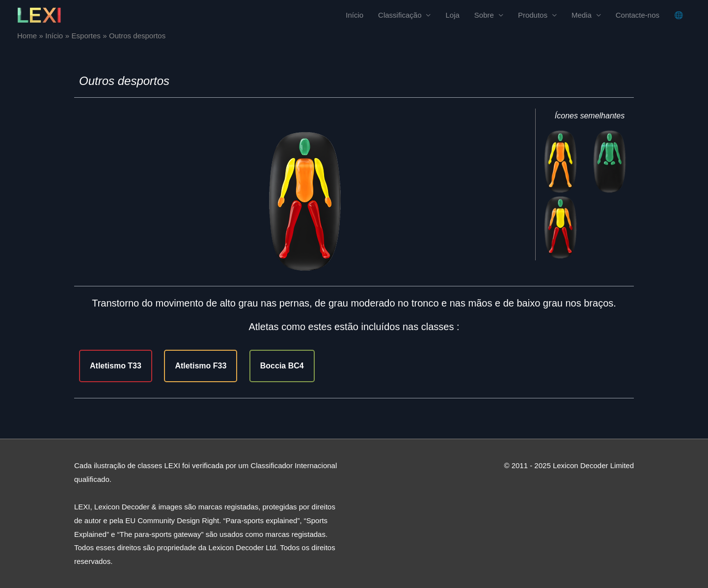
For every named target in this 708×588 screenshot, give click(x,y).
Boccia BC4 (282, 366)
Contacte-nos (638, 15)
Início (354, 15)
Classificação (400, 15)
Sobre (484, 15)
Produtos (533, 15)
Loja (452, 15)
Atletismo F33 (201, 366)
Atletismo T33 (116, 366)
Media (582, 15)
